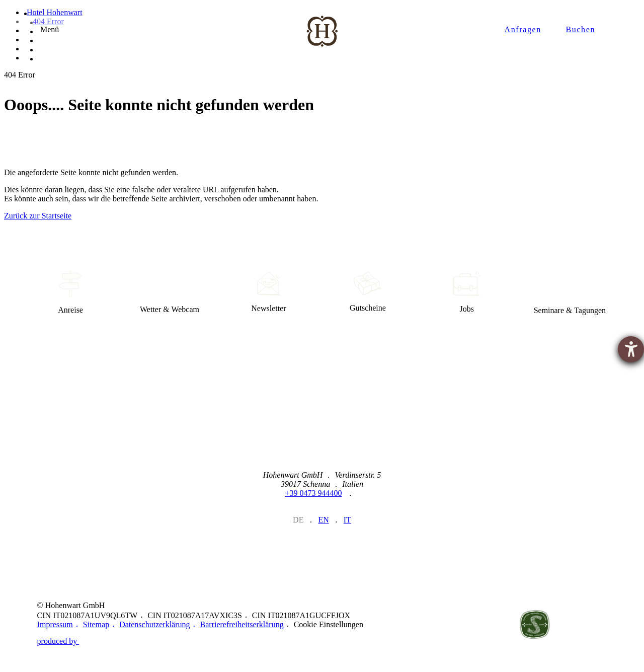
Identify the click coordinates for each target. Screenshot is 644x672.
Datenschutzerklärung (154, 625)
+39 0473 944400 (313, 493)
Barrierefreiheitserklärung (242, 625)
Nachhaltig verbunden (535, 624)
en (323, 520)
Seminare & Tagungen (570, 292)
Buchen (581, 30)
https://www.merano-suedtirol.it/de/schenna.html (481, 624)
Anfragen (523, 30)
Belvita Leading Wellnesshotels (589, 624)
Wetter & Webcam (170, 292)
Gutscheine (368, 292)
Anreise (71, 292)
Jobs (467, 292)
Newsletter (269, 292)
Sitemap (96, 625)
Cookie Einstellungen (329, 625)
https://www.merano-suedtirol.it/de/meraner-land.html (428, 624)
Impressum (55, 625)
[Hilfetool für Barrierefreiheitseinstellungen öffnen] (631, 349)
